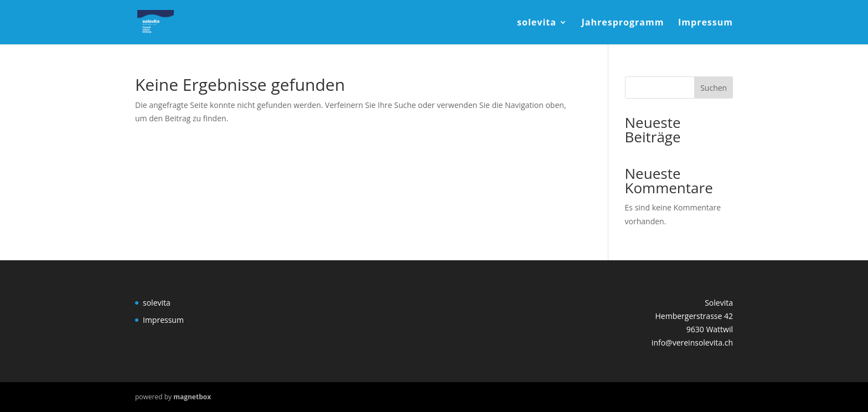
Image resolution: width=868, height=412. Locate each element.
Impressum (706, 23)
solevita (537, 23)
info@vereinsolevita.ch (692, 343)
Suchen (714, 88)
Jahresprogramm (623, 23)
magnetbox (192, 397)
